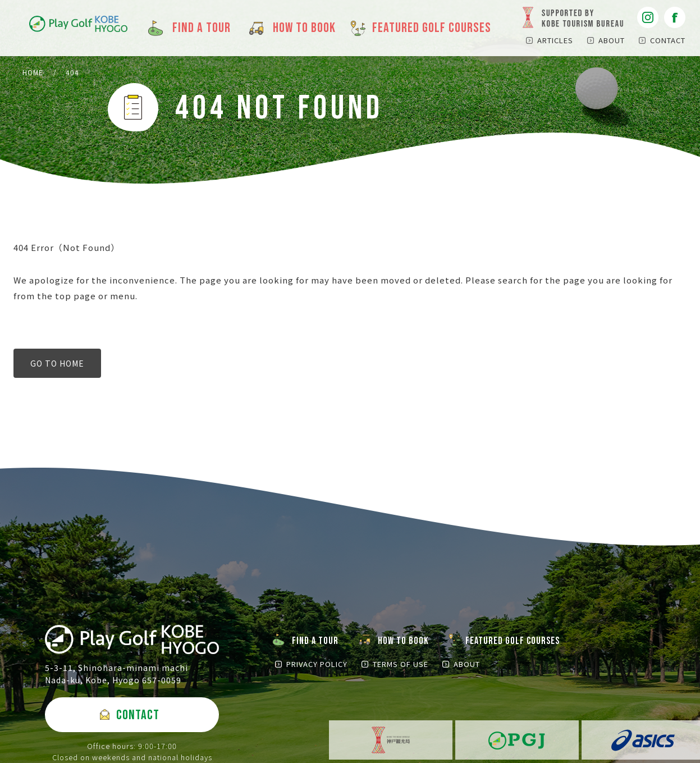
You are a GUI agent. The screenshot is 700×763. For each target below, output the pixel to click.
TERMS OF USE (401, 664)
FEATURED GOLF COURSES (513, 641)
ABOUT (612, 40)
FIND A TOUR (315, 641)
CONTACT (668, 40)
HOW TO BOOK (403, 641)
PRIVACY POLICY (317, 664)
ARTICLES (555, 40)
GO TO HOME (57, 363)
